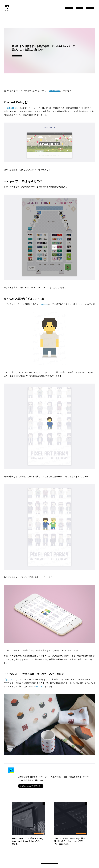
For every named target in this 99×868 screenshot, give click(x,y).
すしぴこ (10, 680)
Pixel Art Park (54, 91)
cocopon (44, 304)
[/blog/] (7, 8)
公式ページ (40, 687)
